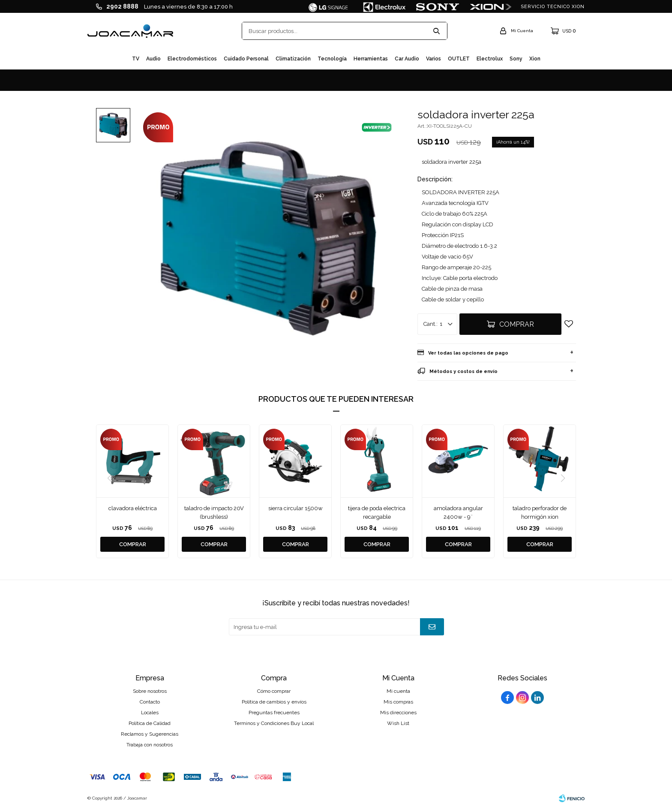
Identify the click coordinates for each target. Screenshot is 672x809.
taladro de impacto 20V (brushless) (214, 513)
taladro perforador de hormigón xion (540, 513)
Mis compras (398, 702)
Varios (433, 59)
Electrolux (490, 59)
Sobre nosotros (150, 691)
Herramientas (371, 59)
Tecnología (332, 59)
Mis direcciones (398, 713)
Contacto (150, 702)
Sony (516, 59)
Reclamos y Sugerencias (150, 734)
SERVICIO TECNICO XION (553, 7)
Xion (535, 59)
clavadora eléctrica (133, 508)
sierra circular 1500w (295, 508)
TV (136, 59)
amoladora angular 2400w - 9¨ (458, 513)
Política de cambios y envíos (274, 702)
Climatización (293, 59)
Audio (153, 59)
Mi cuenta (398, 691)
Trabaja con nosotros (150, 745)
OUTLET (459, 59)
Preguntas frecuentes (274, 713)
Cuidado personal (246, 59)
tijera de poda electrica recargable (377, 513)
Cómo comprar (274, 691)
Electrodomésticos (192, 59)
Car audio (407, 59)
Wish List (398, 723)
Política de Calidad (150, 723)
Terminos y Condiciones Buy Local (274, 723)
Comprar (517, 324)
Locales (150, 713)
